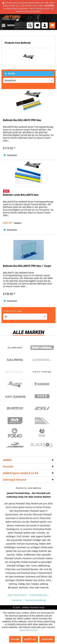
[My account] (45, 25)
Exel (15, 372)
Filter (10, 74)
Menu (8, 25)
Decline (15, 639)
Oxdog (42, 360)
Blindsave (42, 384)
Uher (42, 396)
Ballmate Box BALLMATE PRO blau (22, 120)
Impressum (17, 600)
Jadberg (15, 445)
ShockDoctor (42, 421)
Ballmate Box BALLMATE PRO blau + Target (27, 266)
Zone (42, 348)
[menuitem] (8, 25)
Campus (15, 396)
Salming (15, 360)
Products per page (12, 311)
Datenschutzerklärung (35, 600)
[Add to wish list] (10, 155)
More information (29, 630)
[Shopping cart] (52, 25)
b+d (42, 433)
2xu (42, 409)
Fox (15, 433)
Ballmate (15, 384)
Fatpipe (42, 372)
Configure (47, 639)
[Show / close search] (30, 25)
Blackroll (42, 445)
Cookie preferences (39, 595)
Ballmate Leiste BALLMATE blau (21, 195)
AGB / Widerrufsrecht (17, 595)
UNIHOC (15, 348)
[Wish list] (37, 25)
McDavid (15, 421)
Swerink (15, 409)
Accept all (30, 639)
